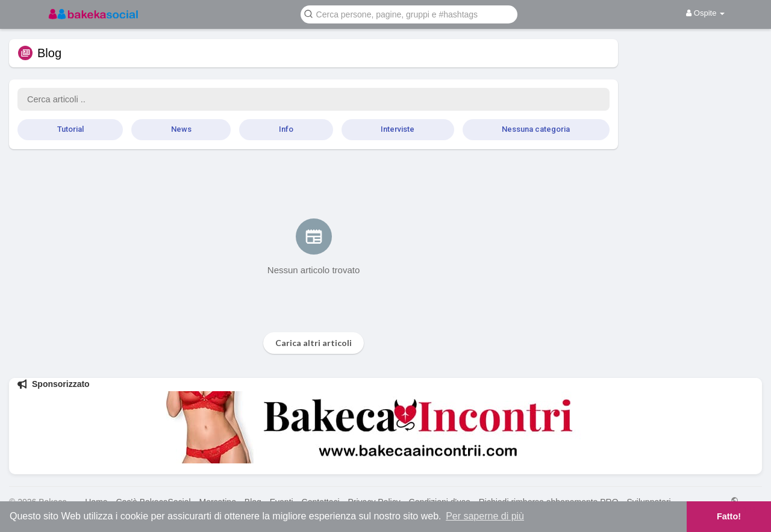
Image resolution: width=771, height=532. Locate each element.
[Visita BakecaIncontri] (385, 427)
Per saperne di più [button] (485, 516)
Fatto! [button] (729, 516)
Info (286, 129)
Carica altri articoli (314, 343)
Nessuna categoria (536, 129)
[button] (409, 14)
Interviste (398, 129)
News (181, 129)
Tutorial (70, 129)
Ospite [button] (705, 13)
